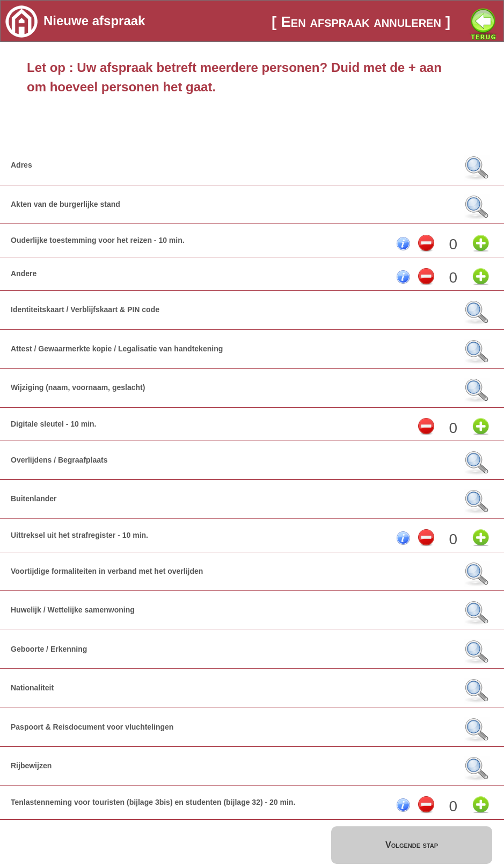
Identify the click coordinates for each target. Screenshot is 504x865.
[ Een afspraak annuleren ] (361, 22)
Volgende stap (412, 845)
